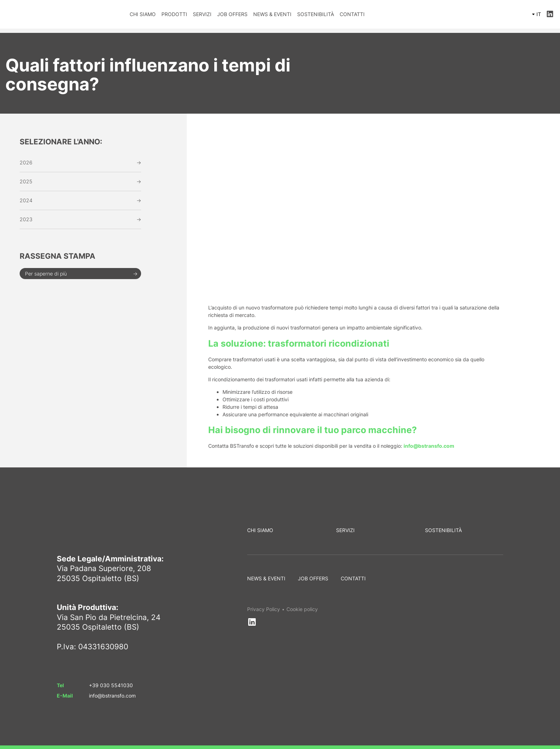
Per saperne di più (46, 274)
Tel (60, 685)
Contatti (352, 14)
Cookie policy (302, 609)
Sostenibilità (316, 14)
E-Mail (65, 696)
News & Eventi (272, 14)
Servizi (202, 14)
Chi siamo (143, 14)
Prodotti (174, 14)
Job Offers (232, 14)
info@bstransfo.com (112, 696)
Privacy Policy (264, 609)
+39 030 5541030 (111, 685)
